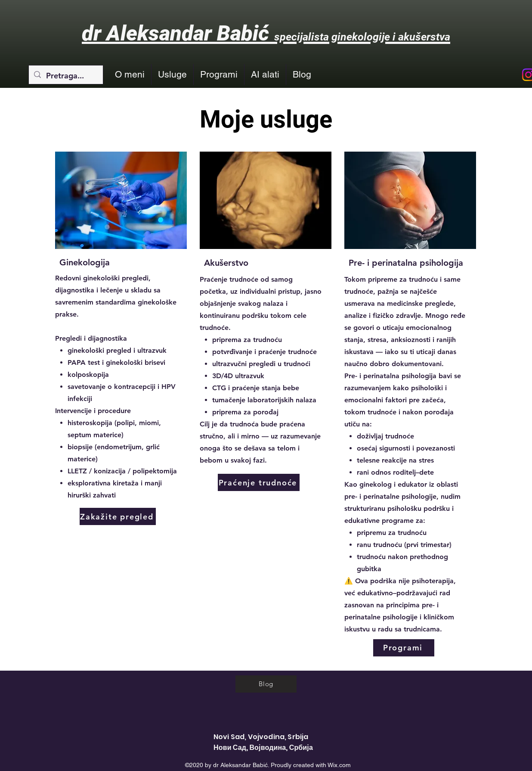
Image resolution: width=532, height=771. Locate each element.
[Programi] (404, 648)
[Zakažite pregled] (118, 516)
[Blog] (266, 684)
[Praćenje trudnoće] (259, 482)
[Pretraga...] (65, 76)
